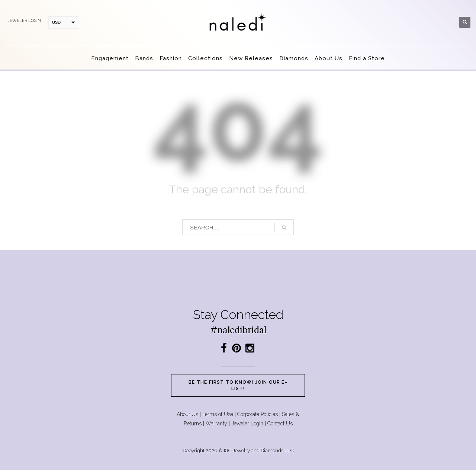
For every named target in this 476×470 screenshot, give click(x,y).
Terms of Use (218, 414)
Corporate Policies (258, 414)
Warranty (216, 424)
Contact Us (280, 424)
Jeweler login (24, 21)
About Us (187, 414)
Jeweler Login (247, 424)
